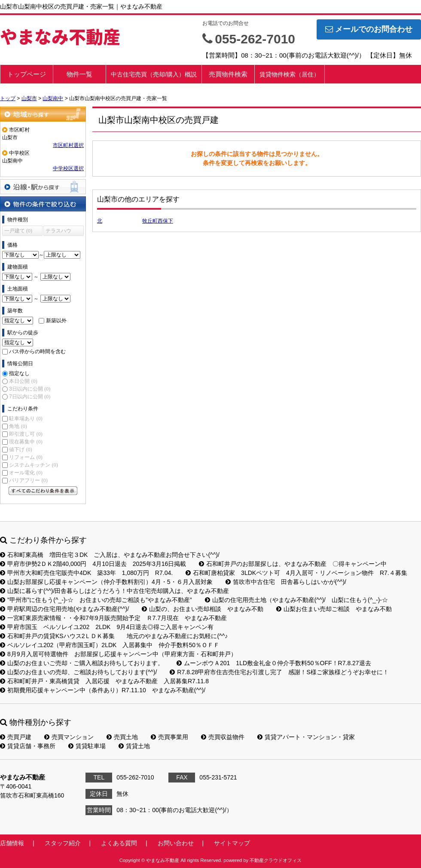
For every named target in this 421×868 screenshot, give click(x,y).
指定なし (19, 373)
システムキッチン (33, 465)
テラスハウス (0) (58, 232)
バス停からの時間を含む (37, 351)
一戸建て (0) (18, 231)
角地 (18, 426)
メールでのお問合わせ (369, 29)
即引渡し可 (26, 434)
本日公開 (23, 381)
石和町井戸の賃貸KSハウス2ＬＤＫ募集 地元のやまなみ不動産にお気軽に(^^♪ (114, 636)
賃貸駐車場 (87, 746)
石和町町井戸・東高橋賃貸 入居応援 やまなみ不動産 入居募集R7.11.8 (104, 681)
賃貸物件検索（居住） (290, 74)
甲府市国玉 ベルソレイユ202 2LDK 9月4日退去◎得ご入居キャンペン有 (107, 627)
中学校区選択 (68, 168)
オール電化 (26, 473)
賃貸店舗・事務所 (28, 746)
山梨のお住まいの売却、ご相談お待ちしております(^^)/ (78, 672)
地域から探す (43, 114)
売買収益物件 (223, 737)
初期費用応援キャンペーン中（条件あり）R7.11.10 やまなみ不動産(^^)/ (103, 690)
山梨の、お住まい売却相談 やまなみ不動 (203, 609)
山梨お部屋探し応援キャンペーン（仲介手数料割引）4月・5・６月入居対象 (106, 582)
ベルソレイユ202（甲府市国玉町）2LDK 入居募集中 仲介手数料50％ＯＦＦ (110, 645)
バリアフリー (28, 480)
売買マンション (69, 737)
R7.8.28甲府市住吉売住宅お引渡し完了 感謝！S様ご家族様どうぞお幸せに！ (279, 672)
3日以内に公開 (30, 389)
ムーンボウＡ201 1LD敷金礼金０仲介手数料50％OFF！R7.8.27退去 (274, 663)
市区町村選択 (68, 145)
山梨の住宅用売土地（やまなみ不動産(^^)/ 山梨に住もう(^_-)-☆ (296, 600)
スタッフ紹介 (63, 843)
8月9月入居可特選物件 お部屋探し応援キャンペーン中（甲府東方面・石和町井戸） (118, 654)
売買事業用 (169, 737)
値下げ (20, 449)
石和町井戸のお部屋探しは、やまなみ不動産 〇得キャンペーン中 (293, 564)
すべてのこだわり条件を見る (43, 491)
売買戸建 (16, 737)
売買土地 (122, 737)
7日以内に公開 (30, 397)
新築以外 (56, 321)
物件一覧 (79, 74)
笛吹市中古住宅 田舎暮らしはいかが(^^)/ (286, 582)
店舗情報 (12, 843)
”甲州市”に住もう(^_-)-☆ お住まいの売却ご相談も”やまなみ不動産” (96, 600)
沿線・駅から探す (43, 187)
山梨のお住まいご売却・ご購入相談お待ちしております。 (82, 663)
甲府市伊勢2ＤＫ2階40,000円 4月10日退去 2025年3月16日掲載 (93, 564)
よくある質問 (119, 843)
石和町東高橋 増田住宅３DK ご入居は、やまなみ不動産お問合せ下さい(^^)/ (110, 555)
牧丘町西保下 (158, 221)
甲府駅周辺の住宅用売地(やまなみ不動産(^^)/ (64, 609)
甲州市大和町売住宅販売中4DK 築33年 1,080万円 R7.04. (86, 573)
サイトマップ (232, 843)
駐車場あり (26, 419)
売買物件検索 (228, 74)
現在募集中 (26, 442)
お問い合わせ (176, 843)
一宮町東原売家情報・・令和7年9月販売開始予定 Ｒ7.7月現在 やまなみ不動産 (113, 618)
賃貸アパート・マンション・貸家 (306, 737)
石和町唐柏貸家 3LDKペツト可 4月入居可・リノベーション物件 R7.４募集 (296, 573)
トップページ (27, 74)
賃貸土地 (134, 746)
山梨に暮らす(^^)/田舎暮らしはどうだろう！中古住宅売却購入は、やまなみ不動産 (114, 591)
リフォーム (26, 457)
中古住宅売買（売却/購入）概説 (154, 74)
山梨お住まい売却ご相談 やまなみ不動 (334, 609)
